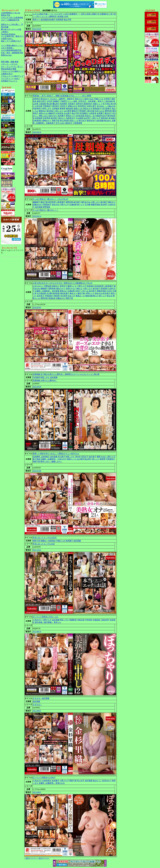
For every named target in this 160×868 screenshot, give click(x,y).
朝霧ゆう (44, 541)
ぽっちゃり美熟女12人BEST (44, 778)
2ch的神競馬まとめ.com (11, 13)
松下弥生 (106, 104)
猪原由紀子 (97, 108)
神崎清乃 (52, 113)
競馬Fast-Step (6, 55)
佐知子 (78, 291)
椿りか (96, 296)
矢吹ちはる (99, 111)
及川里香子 (107, 108)
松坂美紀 (90, 286)
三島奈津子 (105, 620)
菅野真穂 (46, 207)
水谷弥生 (60, 113)
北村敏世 (56, 108)
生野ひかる (70, 289)
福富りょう (98, 104)
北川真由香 (41, 293)
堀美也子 (71, 99)
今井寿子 (107, 99)
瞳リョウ (81, 205)
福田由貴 (69, 108)
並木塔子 (104, 205)
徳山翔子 (88, 459)
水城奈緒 (96, 620)
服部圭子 (75, 111)
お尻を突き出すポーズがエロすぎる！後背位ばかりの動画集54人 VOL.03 (63, 283)
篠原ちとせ (72, 286)
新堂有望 (52, 202)
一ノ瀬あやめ (110, 106)
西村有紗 (105, 118)
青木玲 (78, 457)
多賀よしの (74, 121)
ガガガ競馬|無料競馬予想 (11, 50)
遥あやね (56, 205)
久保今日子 (62, 459)
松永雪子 (87, 118)
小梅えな (79, 289)
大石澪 (49, 101)
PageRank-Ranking (8, 34)
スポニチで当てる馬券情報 (12, 18)
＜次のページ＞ (43, 858)
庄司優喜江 (84, 113)
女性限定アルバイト (9, 81)
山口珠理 (67, 111)
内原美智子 (37, 108)
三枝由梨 (42, 104)
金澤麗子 (100, 113)
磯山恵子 (56, 104)
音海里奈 (104, 289)
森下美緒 (36, 459)
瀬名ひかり (61, 289)
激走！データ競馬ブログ (11, 41)
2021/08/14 (37, 632)
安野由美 (48, 286)
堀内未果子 (65, 293)
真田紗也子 (88, 104)
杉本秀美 (46, 118)
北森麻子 (56, 101)
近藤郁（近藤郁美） (43, 291)
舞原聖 (57, 296)
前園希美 (73, 620)
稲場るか (56, 286)
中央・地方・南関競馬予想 (12, 53)
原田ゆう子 (70, 116)
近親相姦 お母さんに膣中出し (45, 380)
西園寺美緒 (95, 205)
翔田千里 (56, 121)
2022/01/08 (37, 471)
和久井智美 (64, 121)
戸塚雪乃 (64, 101)
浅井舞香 (36, 457)
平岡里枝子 (47, 106)
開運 (14, 69)
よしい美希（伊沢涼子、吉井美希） (83, 101)
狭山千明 (67, 20)
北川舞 (88, 205)
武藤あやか (37, 205)
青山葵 (49, 104)
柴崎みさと (47, 121)
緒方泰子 (77, 202)
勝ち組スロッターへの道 (11, 29)
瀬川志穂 (91, 111)
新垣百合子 (91, 121)
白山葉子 (67, 113)
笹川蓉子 (62, 457)
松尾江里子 (92, 106)
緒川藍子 (104, 202)
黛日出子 (108, 113)
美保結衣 (52, 298)
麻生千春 (44, 202)
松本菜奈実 (99, 286)
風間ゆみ (42, 111)
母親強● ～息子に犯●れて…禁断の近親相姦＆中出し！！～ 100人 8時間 (62, 96)
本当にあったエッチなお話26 (45, 538)
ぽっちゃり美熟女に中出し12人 (46, 617)
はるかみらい (38, 286)
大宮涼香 (39, 106)
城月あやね (86, 202)
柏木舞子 (52, 20)
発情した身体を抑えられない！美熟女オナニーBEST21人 (56, 454)
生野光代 (79, 104)
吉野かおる (43, 113)
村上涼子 (81, 781)
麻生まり (112, 202)
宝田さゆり (53, 116)
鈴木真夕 (106, 293)
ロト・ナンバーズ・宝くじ (12, 66)
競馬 (3, 62)
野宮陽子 (83, 111)
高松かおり (79, 99)
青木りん (57, 622)
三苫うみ (85, 291)
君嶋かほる (73, 106)
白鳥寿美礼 (37, 121)
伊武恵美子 (82, 106)
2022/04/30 (37, 387)
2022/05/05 (37, 307)
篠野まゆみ (101, 457)
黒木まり (62, 118)
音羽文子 (64, 106)
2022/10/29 (37, 29)
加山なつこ (97, 781)
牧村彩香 (56, 293)
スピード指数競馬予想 (10, 20)
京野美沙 (36, 99)
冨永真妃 (50, 111)
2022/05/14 (37, 216)
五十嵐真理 (97, 116)
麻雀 (17, 62)
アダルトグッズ (7, 76)
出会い (17, 79)
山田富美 (93, 113)
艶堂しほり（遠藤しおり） (51, 461)
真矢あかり (45, 99)
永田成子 (72, 104)
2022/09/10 (37, 132)
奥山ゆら (108, 121)
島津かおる (60, 783)
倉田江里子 (41, 101)
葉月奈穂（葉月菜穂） (44, 622)
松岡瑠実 (60, 20)
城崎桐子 (36, 202)
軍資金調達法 (7, 69)
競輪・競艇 (10, 62)
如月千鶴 (106, 116)
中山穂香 (79, 118)
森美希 (62, 108)
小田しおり (59, 111)
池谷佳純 (109, 101)
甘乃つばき (60, 123)
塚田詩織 (89, 296)
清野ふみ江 (43, 116)
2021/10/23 (37, 550)
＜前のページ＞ (31, 858)
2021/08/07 (37, 711)
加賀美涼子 (71, 118)
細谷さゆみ (89, 99)
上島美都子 (61, 202)
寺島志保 (81, 620)
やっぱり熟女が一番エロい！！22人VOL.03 (50, 199)
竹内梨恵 (36, 377)
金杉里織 (44, 20)
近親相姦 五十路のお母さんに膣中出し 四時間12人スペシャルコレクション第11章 (66, 374)
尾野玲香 (108, 111)
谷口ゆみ (100, 106)
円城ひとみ (99, 99)
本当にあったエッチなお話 (44, 544)
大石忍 (109, 291)
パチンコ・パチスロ (9, 64)
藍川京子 (83, 121)
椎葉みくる (80, 296)
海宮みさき (88, 108)
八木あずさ (37, 620)
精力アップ (19, 76)
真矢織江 (112, 118)
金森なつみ (78, 108)
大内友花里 (80, 116)
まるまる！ (37, 705)
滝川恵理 (64, 296)
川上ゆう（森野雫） (58, 99)
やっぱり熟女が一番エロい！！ (46, 210)
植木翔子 (54, 118)
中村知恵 (89, 620)
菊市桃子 (56, 106)
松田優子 (64, 104)
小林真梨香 (78, 123)
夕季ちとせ (90, 293)
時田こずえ (47, 108)
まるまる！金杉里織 (41, 698)
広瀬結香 (73, 205)
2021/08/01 (37, 792)
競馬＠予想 (6, 15)
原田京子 (69, 123)
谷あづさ (72, 296)
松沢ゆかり (107, 781)
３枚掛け (5, 32)
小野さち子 (96, 118)
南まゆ (110, 296)
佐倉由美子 (51, 123)
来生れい (89, 116)
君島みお (63, 291)
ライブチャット (7, 79)
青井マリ (36, 20)
